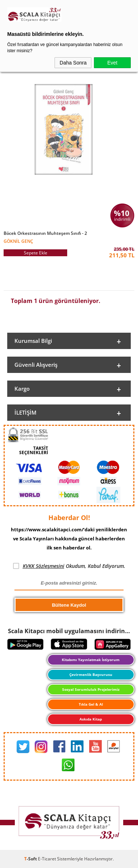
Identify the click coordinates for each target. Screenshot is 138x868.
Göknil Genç (18, 241)
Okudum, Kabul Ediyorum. (69, 566)
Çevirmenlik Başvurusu (91, 674)
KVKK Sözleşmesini (44, 566)
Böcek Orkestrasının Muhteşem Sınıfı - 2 (45, 233)
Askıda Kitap (91, 719)
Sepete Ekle (36, 253)
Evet (112, 63)
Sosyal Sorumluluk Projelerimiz (91, 689)
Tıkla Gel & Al (91, 704)
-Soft (31, 859)
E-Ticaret (47, 859)
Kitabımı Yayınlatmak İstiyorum (91, 660)
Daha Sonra (73, 63)
